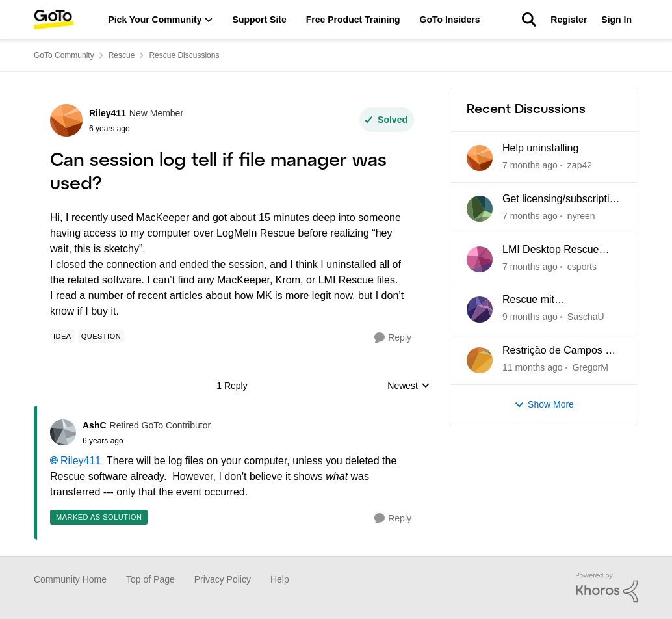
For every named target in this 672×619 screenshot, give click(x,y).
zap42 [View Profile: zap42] (580, 165)
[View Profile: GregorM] (480, 360)
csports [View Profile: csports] (582, 266)
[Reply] (393, 338)
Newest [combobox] (409, 387)
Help (280, 579)
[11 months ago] (533, 368)
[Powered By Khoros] (607, 588)
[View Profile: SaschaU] (480, 309)
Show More (544, 405)
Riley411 (81, 461)
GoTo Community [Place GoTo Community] (64, 55)
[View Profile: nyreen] (480, 209)
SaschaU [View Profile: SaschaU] (586, 317)
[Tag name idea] (62, 336)
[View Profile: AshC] (63, 432)
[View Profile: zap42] (480, 158)
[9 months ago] (530, 317)
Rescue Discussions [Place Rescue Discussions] (184, 55)
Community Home (70, 579)
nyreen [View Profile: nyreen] (581, 216)
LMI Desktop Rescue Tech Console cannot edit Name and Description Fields (561, 250)
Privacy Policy (223, 579)
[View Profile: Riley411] (66, 120)
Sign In (616, 20)
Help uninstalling (540, 148)
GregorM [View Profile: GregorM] (590, 367)
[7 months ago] (530, 165)
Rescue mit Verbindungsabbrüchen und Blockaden (556, 300)
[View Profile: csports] (480, 259)
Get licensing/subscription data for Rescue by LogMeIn (562, 200)
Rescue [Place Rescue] (122, 55)
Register (569, 20)
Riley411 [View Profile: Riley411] (108, 113)
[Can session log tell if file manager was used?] (147, 441)
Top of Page (150, 579)
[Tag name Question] (101, 336)
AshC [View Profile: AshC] (95, 425)
